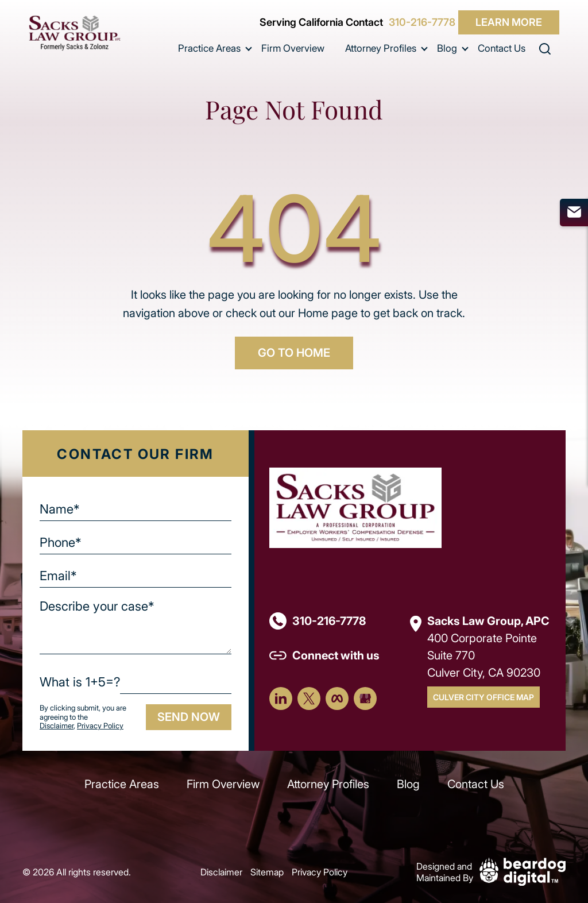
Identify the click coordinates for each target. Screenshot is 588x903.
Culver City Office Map (483, 697)
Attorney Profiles (381, 48)
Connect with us (336, 655)
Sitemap (267, 872)
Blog (447, 48)
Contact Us (502, 48)
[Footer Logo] (355, 506)
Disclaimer (57, 726)
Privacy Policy (100, 726)
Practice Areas (209, 48)
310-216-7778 (422, 22)
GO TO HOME (294, 352)
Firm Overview (293, 48)
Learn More (509, 22)
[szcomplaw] (75, 33)
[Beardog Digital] (523, 871)
